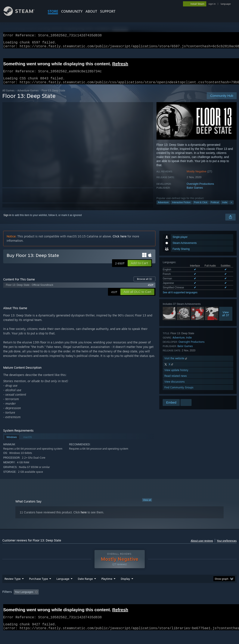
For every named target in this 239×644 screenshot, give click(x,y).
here (84, 517)
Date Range (85, 590)
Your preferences (227, 546)
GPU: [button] (203, 603)
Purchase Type (38, 590)
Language (63, 590)
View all (147, 505)
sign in (212, 4)
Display (125, 590)
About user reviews (202, 546)
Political (215, 207)
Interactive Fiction (181, 207)
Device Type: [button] (222, 603)
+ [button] (231, 207)
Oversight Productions (200, 189)
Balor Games (195, 193)
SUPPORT (108, 11)
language (226, 4)
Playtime (107, 590)
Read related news (176, 381)
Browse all (145, 284)
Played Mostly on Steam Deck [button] (131, 603)
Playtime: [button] (100, 603)
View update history (176, 375)
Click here (120, 241)
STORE (53, 11)
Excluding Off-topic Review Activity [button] (67, 603)
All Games (8, 96)
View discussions (175, 387)
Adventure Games (28, 96)
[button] (139, 268)
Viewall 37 (226, 319)
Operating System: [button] (167, 603)
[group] (119, 603)
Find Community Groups (179, 393)
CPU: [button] (189, 603)
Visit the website (176, 363)
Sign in (7, 220)
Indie (225, 207)
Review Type (13, 590)
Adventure (163, 207)
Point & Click (201, 207)
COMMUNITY (72, 11)
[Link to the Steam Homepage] (22, 15)
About (91, 11)
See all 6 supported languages (180, 298)
